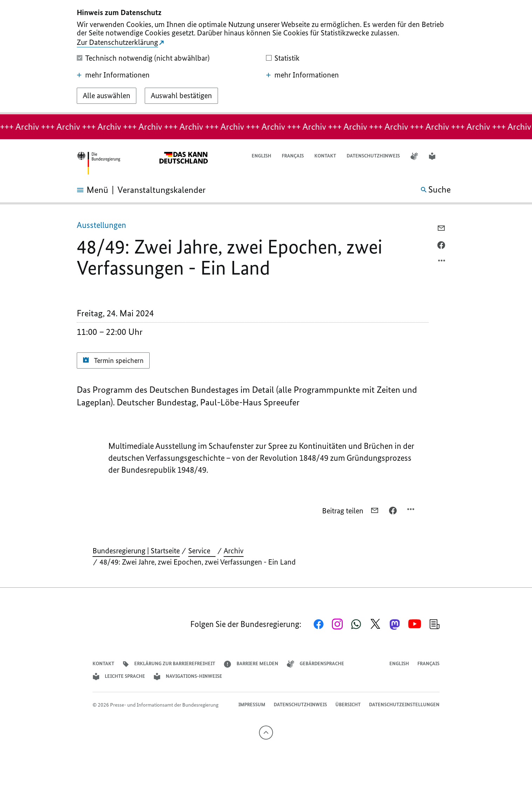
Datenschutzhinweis (373, 156)
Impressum (252, 705)
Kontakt (325, 156)
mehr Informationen (113, 75)
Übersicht (348, 705)
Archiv (234, 551)
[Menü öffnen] (85, 190)
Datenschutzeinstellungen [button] (404, 705)
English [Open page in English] (261, 156)
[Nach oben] (266, 733)
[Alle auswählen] (107, 96)
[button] (451, 156)
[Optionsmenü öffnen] (442, 262)
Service (202, 551)
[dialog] (266, 57)
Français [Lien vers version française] (293, 156)
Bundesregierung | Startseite (136, 551)
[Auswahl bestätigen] (181, 96)
